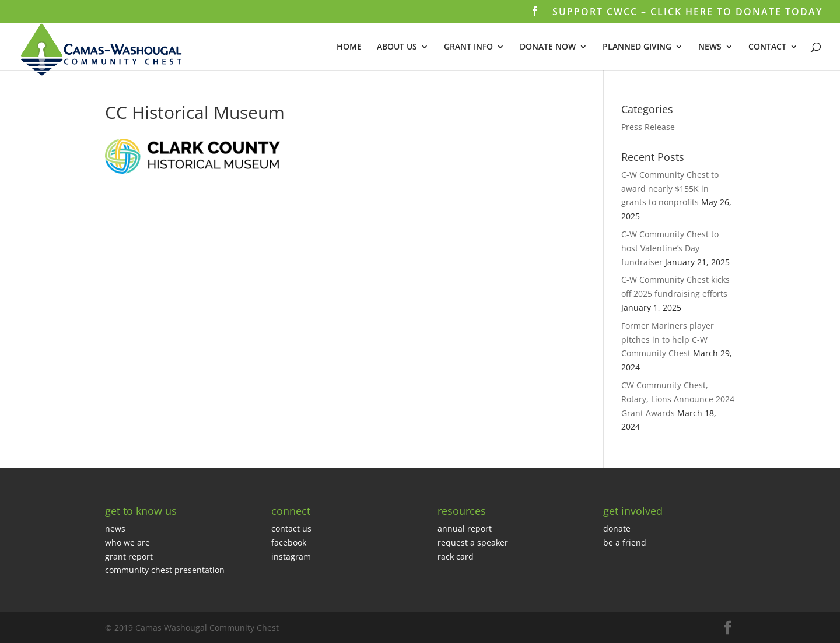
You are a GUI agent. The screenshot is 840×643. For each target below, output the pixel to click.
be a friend (625, 542)
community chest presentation (165, 570)
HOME (349, 47)
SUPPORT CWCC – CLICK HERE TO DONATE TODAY (687, 13)
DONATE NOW (548, 47)
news (115, 528)
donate (617, 528)
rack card (456, 556)
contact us (291, 528)
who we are (127, 542)
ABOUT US (397, 47)
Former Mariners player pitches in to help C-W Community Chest (668, 340)
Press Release (648, 127)
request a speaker (473, 542)
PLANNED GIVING (637, 47)
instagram (291, 556)
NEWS (710, 47)
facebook (289, 542)
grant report (129, 556)
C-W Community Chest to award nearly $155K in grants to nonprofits (670, 189)
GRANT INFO (468, 47)
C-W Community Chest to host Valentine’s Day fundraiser (670, 248)
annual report (465, 528)
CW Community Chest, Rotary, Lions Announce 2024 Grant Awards (678, 399)
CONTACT (767, 47)
